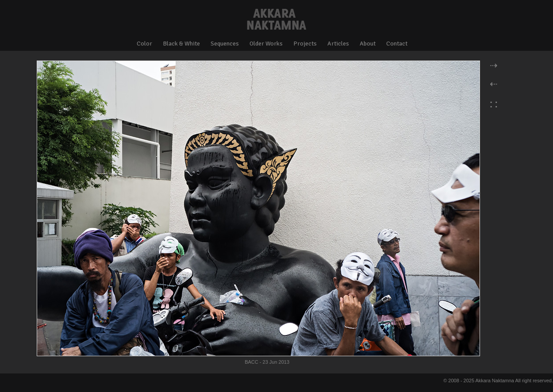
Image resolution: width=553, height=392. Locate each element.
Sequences (225, 44)
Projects (305, 44)
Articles (338, 44)
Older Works (266, 44)
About (368, 44)
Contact (397, 44)
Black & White (181, 44)
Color (144, 44)
